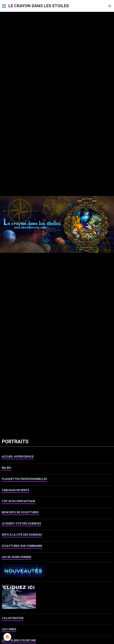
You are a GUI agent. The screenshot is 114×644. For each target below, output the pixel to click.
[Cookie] (7, 637)
